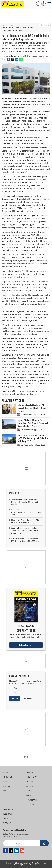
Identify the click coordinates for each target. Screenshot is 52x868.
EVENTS (29, 772)
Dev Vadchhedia (25, 415)
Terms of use (36, 863)
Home (4, 25)
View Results (28, 698)
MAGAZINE (31, 795)
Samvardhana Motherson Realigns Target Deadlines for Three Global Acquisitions (25, 531)
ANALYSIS (30, 781)
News (11, 25)
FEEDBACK (8, 814)
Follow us (45, 25)
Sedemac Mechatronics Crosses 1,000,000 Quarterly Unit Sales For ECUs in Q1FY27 (33, 438)
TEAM (6, 818)
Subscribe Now (26, 645)
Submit (15, 698)
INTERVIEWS (31, 777)
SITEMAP (7, 823)
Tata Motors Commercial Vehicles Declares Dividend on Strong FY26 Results (25, 502)
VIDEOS (29, 786)
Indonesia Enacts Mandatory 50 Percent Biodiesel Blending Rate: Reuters (32, 408)
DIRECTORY (31, 805)
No (15, 692)
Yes (15, 688)
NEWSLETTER (32, 800)
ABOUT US (8, 777)
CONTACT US (9, 809)
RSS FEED (7, 791)
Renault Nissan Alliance (25, 394)
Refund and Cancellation (30, 865)
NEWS (6, 781)
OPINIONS (31, 791)
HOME (6, 772)
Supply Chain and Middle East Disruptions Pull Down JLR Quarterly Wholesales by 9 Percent (33, 423)
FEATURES (8, 786)
